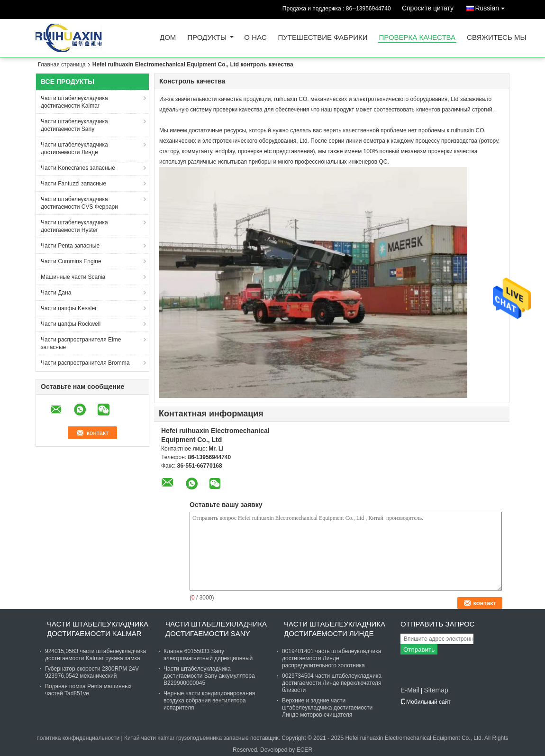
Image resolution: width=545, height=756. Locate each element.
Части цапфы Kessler (69, 308)
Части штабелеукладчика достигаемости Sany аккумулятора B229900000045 (209, 676)
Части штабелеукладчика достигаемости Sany (74, 125)
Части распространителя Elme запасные (81, 343)
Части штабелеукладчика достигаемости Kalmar (74, 102)
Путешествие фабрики (323, 38)
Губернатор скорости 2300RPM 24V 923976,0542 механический (92, 672)
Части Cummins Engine (71, 261)
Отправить (419, 650)
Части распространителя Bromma (85, 363)
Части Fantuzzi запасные (73, 184)
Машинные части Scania (73, 277)
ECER (304, 750)
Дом (168, 38)
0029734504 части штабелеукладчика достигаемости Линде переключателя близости (332, 683)
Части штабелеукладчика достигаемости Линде (74, 148)
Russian (492, 6)
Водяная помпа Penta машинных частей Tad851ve (88, 690)
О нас (255, 38)
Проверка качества (417, 38)
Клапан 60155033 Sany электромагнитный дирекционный (208, 655)
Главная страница (62, 65)
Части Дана (56, 293)
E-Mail (410, 690)
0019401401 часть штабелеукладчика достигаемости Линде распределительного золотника (332, 658)
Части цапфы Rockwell (71, 324)
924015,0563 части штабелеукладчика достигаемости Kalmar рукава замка (95, 655)
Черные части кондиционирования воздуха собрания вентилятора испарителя (209, 701)
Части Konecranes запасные (78, 168)
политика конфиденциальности (78, 738)
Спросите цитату (428, 8)
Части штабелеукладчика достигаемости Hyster (74, 226)
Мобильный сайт (426, 702)
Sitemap (436, 690)
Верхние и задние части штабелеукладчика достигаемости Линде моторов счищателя (327, 708)
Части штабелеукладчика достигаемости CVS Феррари (79, 203)
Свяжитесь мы (497, 38)
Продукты (207, 38)
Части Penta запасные (70, 246)
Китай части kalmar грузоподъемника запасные (186, 738)
